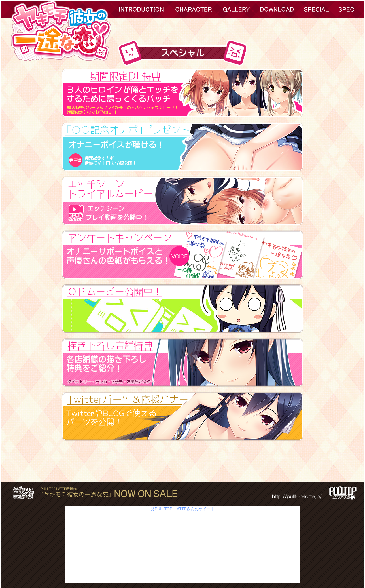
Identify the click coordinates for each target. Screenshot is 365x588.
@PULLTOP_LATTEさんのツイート (182, 509)
